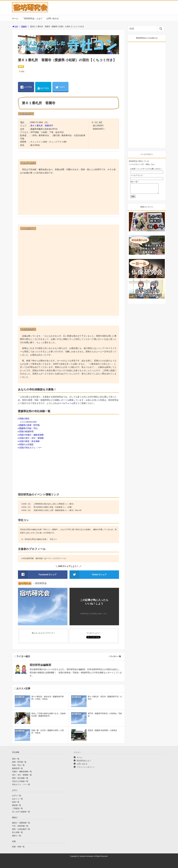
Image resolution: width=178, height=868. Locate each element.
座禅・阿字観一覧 (19, 762)
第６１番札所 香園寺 (41, 126)
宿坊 (23, 72)
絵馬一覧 (16, 802)
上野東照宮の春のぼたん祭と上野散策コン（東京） (54, 504)
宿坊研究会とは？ (84, 761)
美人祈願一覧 (17, 832)
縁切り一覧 (17, 836)
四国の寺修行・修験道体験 (31, 435)
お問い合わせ (53, 18)
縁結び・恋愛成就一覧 (21, 823)
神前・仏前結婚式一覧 (21, 829)
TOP (15, 26)
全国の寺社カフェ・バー (30, 448)
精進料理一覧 (17, 768)
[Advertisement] (69, 195)
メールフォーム (66, 403)
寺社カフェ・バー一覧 (21, 784)
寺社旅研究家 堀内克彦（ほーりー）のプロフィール (44, 558)
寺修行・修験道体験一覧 (22, 772)
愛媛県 (24, 26)
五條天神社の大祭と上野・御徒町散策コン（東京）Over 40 (57, 510)
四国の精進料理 (26, 432)
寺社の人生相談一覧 (20, 781)
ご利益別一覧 (17, 808)
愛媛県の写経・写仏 (28, 428)
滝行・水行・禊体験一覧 (22, 775)
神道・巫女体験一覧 (20, 778)
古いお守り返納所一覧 (21, 812)
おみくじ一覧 (17, 799)
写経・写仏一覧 (18, 765)
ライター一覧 (116, 656)
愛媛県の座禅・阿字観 (29, 425)
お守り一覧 (17, 796)
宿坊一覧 (16, 759)
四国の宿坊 (24, 419)
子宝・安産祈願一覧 (20, 826)
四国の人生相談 (26, 444)
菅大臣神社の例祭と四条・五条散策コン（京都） (53, 507)
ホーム (15, 18)
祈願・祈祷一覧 (18, 847)
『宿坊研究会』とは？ (32, 18)
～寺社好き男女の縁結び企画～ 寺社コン (40, 539)
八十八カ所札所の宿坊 (28, 422)
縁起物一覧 (17, 805)
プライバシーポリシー (86, 767)
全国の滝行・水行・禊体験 (31, 438)
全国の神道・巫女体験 (29, 441)
